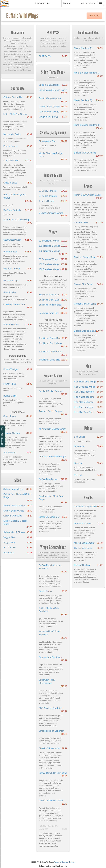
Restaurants (88, 3)
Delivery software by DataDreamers (53, 866)
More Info (95, 16)
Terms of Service (61, 862)
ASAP (68, 3)
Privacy (72, 862)
